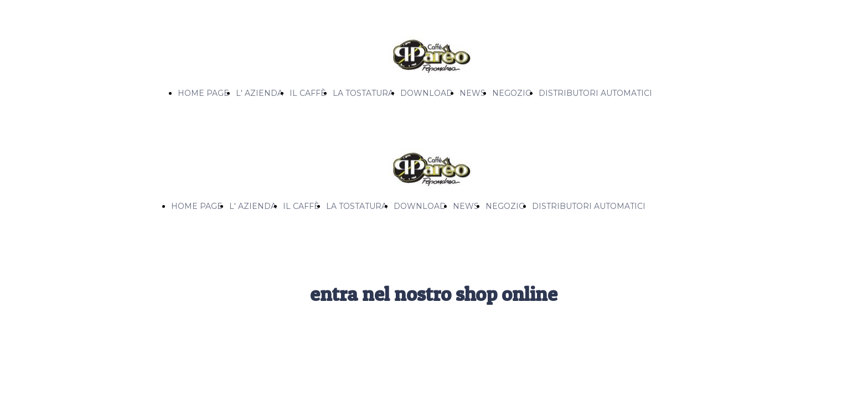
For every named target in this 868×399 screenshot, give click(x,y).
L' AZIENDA (259, 93)
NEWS (472, 93)
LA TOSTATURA (363, 93)
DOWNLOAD (427, 93)
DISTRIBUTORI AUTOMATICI (595, 93)
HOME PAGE (203, 93)
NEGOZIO (512, 93)
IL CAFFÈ (308, 93)
